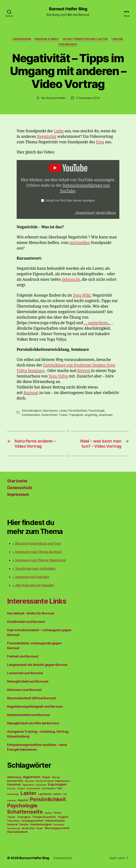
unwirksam (106, 415)
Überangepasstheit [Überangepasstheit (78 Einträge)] (57, 828)
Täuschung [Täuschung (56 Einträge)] (13, 821)
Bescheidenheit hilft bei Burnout (31, 698)
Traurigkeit (68, 44)
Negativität (47, 137)
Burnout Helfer (56, 98)
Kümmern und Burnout (24, 690)
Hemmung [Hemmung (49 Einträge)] (13, 794)
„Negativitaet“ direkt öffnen (95, 213)
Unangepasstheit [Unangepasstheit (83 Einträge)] (32, 821)
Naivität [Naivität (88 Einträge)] (23, 800)
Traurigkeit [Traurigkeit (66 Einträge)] (24, 817)
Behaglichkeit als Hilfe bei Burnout (33, 723)
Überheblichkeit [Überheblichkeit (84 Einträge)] (17, 832)
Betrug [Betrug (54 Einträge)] (56, 777)
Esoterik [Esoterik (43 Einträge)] (11, 789)
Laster (63, 411)
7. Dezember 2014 (88, 98)
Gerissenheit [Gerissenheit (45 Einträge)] (49, 789)
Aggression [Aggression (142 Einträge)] (32, 777)
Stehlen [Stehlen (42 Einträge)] (48, 813)
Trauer (117, 39)
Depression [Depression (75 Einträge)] (62, 781)
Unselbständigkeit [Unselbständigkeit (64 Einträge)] (41, 824)
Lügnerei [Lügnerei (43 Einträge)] (12, 800)
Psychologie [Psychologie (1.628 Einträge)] (22, 806)
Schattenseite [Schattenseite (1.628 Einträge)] (25, 812)
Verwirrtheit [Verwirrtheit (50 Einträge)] (28, 828)
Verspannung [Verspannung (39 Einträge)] (13, 828)
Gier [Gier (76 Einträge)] (60, 788)
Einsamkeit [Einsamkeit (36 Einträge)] (41, 785)
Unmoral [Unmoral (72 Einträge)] (12, 824)
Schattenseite (31, 415)
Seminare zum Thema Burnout (37, 552)
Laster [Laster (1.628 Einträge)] (28, 793)
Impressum (18, 494)
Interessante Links (37, 601)
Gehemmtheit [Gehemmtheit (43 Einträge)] (33, 789)
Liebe (59, 131)
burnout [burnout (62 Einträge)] (30, 781)
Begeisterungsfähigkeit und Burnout (35, 706)
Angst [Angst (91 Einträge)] (46, 777)
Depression (22, 39)
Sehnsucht (71, 280)
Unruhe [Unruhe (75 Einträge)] (24, 824)
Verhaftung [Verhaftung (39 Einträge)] (59, 825)
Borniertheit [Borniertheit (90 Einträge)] (15, 781)
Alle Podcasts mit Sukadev (33, 585)
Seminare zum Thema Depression (39, 560)
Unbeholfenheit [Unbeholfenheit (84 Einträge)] (55, 821)
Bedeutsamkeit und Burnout (28, 715)
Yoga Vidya (58, 376)
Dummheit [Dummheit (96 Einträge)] (14, 785)
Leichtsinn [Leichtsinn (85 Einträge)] (45, 794)
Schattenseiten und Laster (85, 39)
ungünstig (91, 415)
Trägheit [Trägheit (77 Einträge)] (63, 817)
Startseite (17, 481)
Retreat (84, 371)
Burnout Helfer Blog (68, 9)
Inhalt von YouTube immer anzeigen (70, 201)
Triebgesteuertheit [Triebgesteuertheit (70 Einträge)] (44, 817)
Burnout (31, 393)
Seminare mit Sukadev (31, 577)
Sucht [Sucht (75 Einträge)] (58, 813)
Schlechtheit (49, 415)
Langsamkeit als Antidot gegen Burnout (37, 665)
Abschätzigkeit (31, 411)
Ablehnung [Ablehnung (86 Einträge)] (14, 777)
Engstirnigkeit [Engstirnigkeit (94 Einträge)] (57, 785)
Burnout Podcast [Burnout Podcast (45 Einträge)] (45, 781)
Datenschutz (20, 488)
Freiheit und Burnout (23, 656)
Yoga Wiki (82, 295)
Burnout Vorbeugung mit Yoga (37, 544)
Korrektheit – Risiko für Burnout (31, 613)
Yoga (100, 142)
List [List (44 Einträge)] (65, 794)
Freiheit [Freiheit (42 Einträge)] (21, 789)
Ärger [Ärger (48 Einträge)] (40, 828)
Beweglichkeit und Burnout (28, 681)
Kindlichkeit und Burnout (26, 622)
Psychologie (97, 411)
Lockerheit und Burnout (25, 673)
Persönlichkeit (47, 39)
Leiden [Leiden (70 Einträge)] (57, 794)
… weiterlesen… (98, 323)
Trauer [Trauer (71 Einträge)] (11, 817)
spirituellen (80, 243)
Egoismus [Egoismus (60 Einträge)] (28, 785)
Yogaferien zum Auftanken (34, 569)
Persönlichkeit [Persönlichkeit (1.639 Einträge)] (48, 799)
